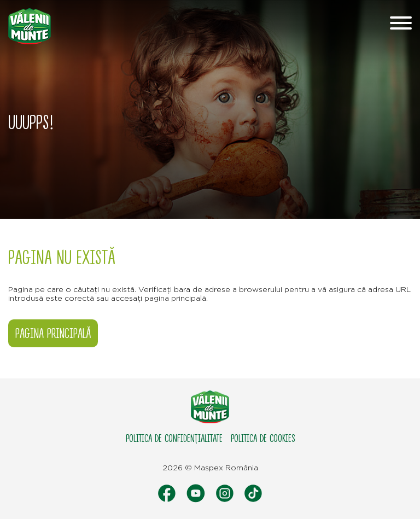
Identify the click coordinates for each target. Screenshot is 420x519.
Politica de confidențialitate (174, 438)
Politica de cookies (263, 438)
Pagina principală (53, 334)
